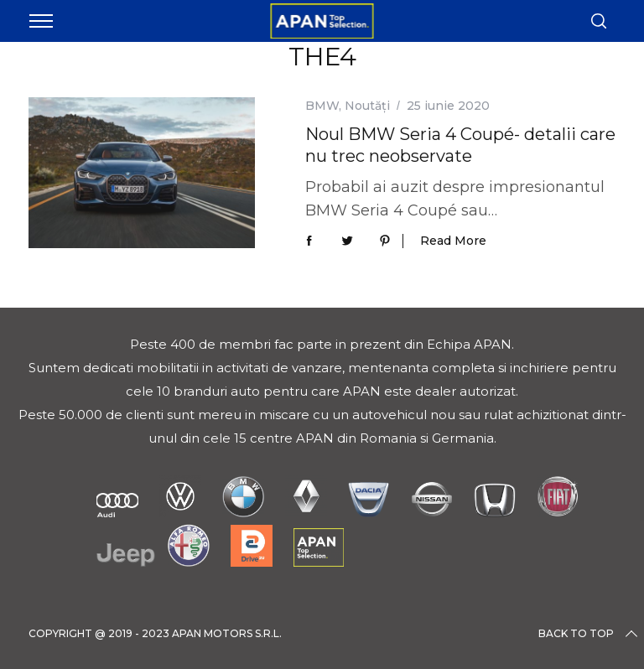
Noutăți (367, 106)
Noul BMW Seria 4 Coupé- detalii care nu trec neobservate (460, 145)
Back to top (589, 634)
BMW (322, 106)
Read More (453, 241)
